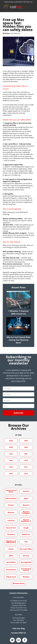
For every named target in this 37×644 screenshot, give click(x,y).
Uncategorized (26, 562)
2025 (26, 441)
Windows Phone (19, 583)
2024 (11, 447)
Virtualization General (26, 569)
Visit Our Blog (19, 628)
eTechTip (11, 520)
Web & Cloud (11, 577)
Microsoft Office (26, 549)
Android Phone (11, 498)
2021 (26, 454)
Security (26, 556)
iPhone (11, 549)
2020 (11, 460)
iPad (26, 542)
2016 (11, 474)
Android (26, 491)
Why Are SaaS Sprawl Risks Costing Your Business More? (19, 340)
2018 (11, 467)
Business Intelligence (26, 512)
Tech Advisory (15, 33)
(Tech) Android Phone (11, 491)
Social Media (11, 562)
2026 (11, 441)
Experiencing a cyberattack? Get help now (18, 2)
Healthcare (26, 534)
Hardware (11, 534)
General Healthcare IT (26, 520)
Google (26, 528)
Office (11, 556)
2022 (11, 454)
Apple (26, 498)
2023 (26, 447)
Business (11, 512)
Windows (26, 577)
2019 (26, 460)
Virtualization (11, 570)
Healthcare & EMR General (11, 542)
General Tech (11, 528)
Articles (11, 505)
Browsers (26, 505)
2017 (26, 467)
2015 (26, 474)
